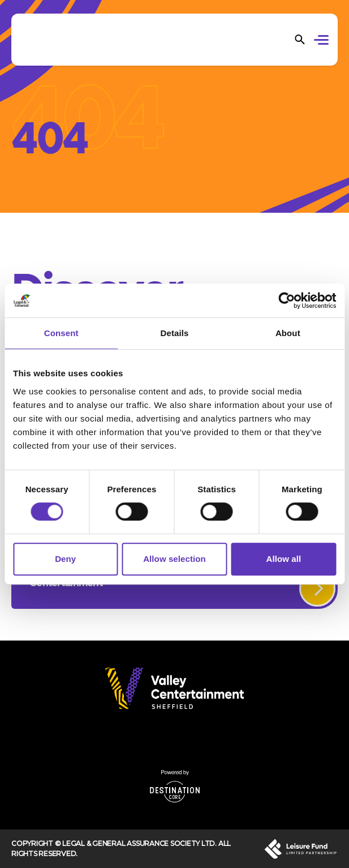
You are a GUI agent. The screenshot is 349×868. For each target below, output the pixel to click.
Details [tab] (175, 333)
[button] (323, 41)
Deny (65, 559)
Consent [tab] (61, 333)
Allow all (283, 559)
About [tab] (288, 333)
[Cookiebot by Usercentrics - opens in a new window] (286, 300)
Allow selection (174, 559)
